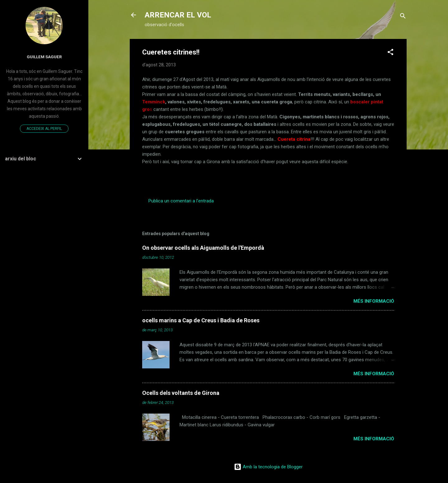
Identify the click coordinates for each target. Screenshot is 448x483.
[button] (390, 53)
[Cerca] (403, 17)
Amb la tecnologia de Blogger (268, 467)
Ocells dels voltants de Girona (181, 393)
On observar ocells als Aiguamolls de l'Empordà (203, 248)
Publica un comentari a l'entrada (181, 201)
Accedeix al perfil (44, 129)
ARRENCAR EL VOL (178, 15)
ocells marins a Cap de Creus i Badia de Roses (201, 320)
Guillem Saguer (44, 57)
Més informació (374, 301)
